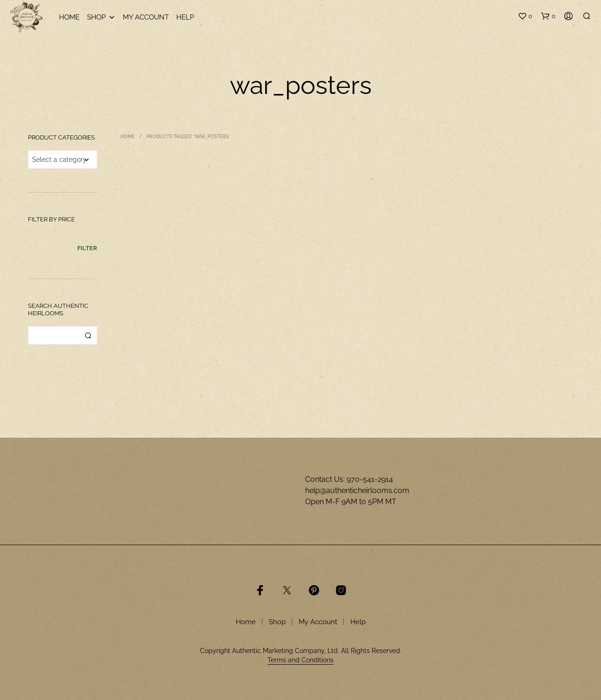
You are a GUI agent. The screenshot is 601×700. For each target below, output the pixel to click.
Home (69, 17)
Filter (87, 248)
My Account (146, 17)
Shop (101, 17)
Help (185, 17)
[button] (525, 16)
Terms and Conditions (300, 660)
